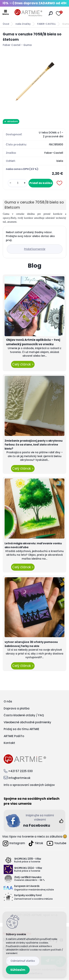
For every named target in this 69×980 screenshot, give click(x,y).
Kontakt (9, 743)
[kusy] (18, 183)
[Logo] (28, 13)
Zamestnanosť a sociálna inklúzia (33, 899)
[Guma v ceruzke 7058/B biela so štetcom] (34, 82)
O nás (8, 701)
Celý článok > (23, 364)
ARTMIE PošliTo (14, 736)
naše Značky (23, 24)
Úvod (6, 24)
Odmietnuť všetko (23, 961)
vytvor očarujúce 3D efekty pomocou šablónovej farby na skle (31, 644)
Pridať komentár (35, 249)
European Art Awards (27, 886)
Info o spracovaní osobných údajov (29, 785)
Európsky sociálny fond (28, 895)
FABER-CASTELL (46, 24)
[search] (51, 13)
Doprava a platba (17, 708)
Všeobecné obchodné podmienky (27, 722)
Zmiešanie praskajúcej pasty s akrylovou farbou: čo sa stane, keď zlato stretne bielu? (34, 445)
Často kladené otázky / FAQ (24, 715)
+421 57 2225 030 (20, 771)
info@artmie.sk (19, 778)
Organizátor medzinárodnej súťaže (34, 890)
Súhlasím (18, 970)
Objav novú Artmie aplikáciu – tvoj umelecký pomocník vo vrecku (33, 342)
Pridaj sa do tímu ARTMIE (21, 729)
